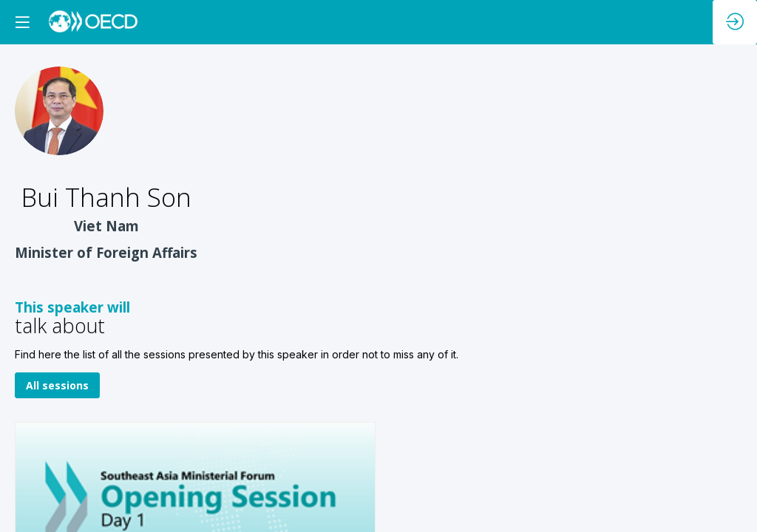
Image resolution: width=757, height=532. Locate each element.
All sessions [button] (57, 386)
